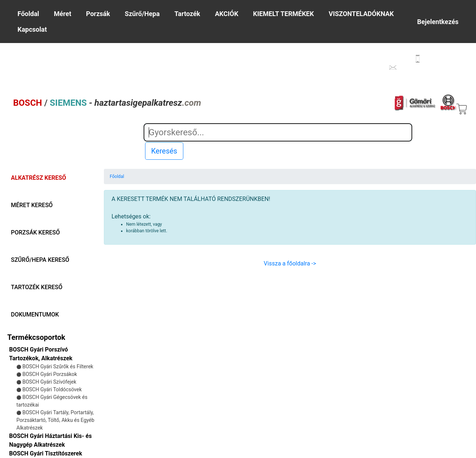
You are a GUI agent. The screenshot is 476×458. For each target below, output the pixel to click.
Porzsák (98, 14)
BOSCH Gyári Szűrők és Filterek (58, 366)
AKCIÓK (227, 14)
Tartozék (187, 14)
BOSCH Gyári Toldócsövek (52, 389)
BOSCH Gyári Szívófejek (49, 382)
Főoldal (28, 14)
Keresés (164, 151)
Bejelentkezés (438, 22)
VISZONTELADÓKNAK (361, 14)
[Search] (278, 132)
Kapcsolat (32, 29)
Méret (63, 14)
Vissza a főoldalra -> (290, 263)
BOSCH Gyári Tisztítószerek (46, 453)
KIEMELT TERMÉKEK (283, 14)
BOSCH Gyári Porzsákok (50, 374)
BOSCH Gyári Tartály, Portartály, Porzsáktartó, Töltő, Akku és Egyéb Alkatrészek (55, 420)
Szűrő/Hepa (142, 14)
